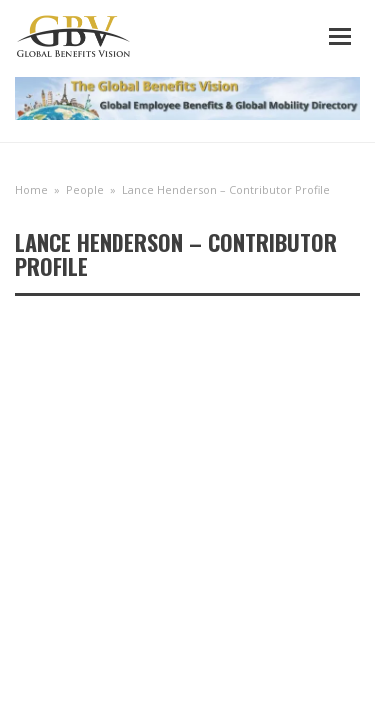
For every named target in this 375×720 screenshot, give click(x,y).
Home (31, 189)
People (85, 189)
